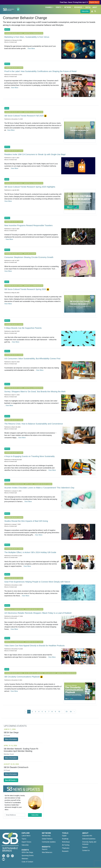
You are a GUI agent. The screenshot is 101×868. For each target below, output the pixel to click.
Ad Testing (66, 845)
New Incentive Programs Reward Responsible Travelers (28, 225)
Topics (24, 839)
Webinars (25, 859)
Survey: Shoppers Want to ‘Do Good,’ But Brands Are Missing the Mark (35, 392)
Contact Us (86, 850)
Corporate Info (87, 836)
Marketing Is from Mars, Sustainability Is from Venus (27, 37)
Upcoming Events (28, 855)
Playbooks (66, 848)
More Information (11, 739)
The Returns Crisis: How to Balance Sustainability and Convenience (34, 424)
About (95, 7)
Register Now (94, 2)
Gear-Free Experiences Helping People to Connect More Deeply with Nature (37, 582)
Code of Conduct (27, 862)
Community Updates (49, 842)
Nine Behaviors (47, 852)
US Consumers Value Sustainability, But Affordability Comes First (32, 359)
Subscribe (85, 11)
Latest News (26, 836)
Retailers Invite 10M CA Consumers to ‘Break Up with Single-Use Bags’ (35, 154)
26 (71, 712)
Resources (78, 7)
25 (67, 712)
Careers (85, 847)
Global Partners (47, 839)
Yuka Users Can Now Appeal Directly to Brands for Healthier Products (34, 646)
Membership (46, 836)
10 (59, 712)
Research (65, 851)
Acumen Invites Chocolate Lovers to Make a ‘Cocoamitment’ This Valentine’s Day (39, 488)
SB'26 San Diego (27, 852)
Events (59, 7)
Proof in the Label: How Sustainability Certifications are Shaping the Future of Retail (40, 71)
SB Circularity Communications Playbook (22, 677)
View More (31, 49)
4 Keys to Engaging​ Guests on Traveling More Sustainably (30, 456)
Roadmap (65, 839)
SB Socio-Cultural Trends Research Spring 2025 (26, 289)
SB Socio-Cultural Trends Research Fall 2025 (24, 116)
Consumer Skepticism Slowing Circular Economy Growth (29, 257)
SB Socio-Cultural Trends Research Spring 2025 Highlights (30, 187)
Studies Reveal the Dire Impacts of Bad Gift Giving (26, 521)
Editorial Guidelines (89, 839)
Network (68, 7)
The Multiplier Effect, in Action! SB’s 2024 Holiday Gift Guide (30, 552)
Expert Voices (26, 842)
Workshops (66, 842)
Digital (88, 7)
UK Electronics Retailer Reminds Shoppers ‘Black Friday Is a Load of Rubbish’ (38, 613)
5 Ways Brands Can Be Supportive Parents (23, 328)
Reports (45, 849)
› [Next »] (74, 712)
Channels (49, 7)
